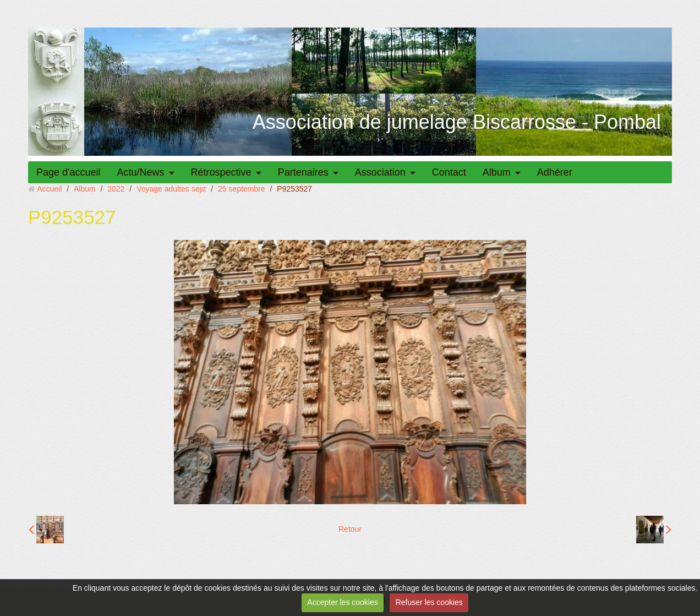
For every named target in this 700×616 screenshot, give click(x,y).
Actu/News (141, 172)
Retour (350, 529)
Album (497, 172)
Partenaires (303, 172)
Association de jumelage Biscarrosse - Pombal (457, 122)
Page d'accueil (69, 172)
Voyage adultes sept (171, 189)
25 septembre (242, 189)
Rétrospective (221, 172)
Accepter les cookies (342, 602)
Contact (449, 172)
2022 (116, 189)
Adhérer (555, 172)
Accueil (49, 189)
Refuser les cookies (429, 602)
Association (380, 172)
